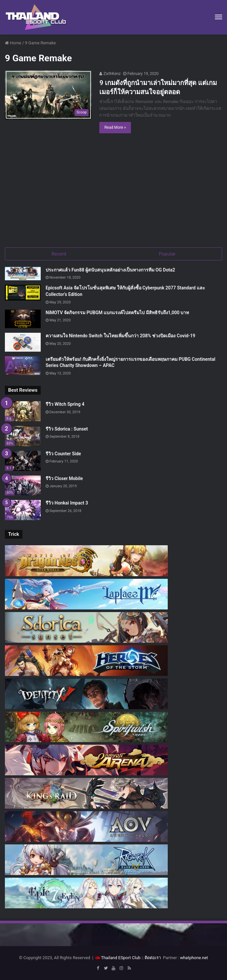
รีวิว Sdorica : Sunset (67, 429)
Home (13, 43)
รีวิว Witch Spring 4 (65, 404)
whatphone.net (194, 958)
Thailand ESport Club (121, 958)
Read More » (115, 127)
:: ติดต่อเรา (151, 958)
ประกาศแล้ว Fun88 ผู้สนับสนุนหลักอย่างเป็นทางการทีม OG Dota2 (110, 270)
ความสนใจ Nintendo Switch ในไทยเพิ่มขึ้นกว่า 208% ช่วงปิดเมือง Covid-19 (120, 336)
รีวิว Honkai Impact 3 (67, 503)
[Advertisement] (113, 192)
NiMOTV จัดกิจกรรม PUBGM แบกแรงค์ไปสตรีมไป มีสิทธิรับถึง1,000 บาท (117, 313)
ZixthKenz (110, 74)
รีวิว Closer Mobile (64, 478)
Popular (167, 254)
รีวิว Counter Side (63, 454)
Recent (59, 254)
